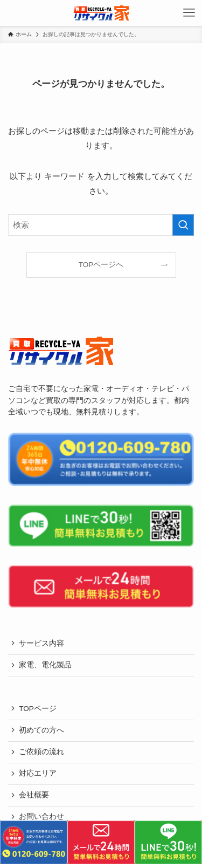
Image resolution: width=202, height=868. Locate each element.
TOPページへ (101, 265)
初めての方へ (41, 730)
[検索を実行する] (183, 225)
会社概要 (34, 795)
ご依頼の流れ (41, 752)
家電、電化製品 (45, 665)
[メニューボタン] (189, 13)
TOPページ (38, 709)
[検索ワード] (101, 225)
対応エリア (38, 773)
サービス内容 (41, 643)
